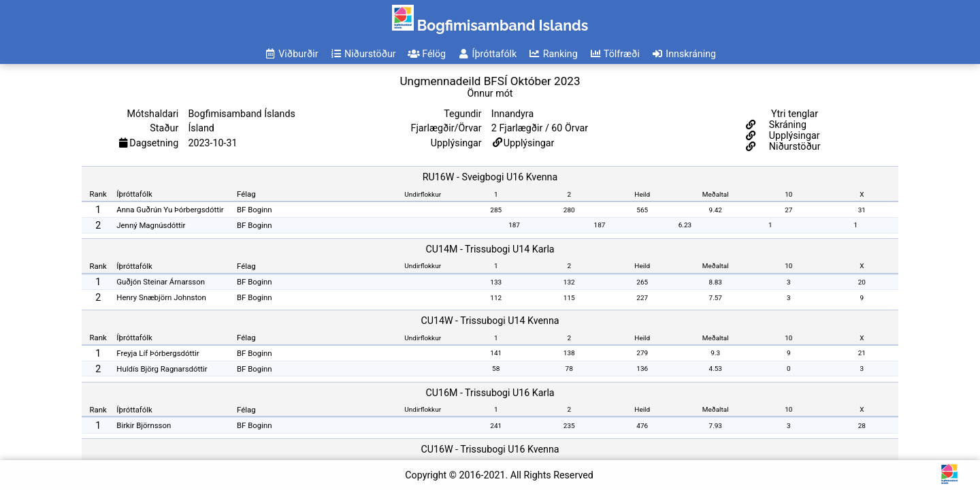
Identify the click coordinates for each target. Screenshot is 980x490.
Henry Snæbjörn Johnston (161, 297)
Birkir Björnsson (144, 425)
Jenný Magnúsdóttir (151, 225)
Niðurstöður (793, 146)
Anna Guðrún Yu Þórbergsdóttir (170, 210)
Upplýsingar (529, 143)
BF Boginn (255, 210)
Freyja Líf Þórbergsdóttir (158, 353)
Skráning (786, 125)
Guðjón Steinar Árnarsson (161, 282)
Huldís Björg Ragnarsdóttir (162, 369)
